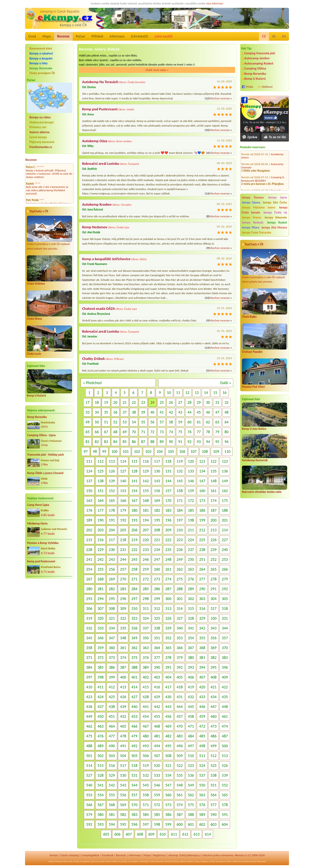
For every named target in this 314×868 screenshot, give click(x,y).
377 (157, 658)
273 (157, 579)
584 (146, 815)
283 (123, 589)
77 (199, 432)
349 (134, 638)
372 (101, 658)
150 (89, 491)
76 (189, 432)
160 (202, 491)
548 (180, 785)
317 (213, 608)
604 (225, 824)
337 (146, 628)
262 (180, 569)
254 (89, 569)
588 (191, 815)
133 (191, 471)
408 (213, 677)
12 (187, 393)
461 (225, 716)
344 (225, 628)
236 (180, 550)
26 (171, 402)
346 (101, 638)
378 (168, 658)
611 (174, 834)
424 (101, 697)
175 (225, 500)
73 (162, 432)
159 (191, 491)
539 (225, 775)
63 (217, 422)
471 (191, 726)
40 (152, 412)
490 (112, 746)
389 (146, 667)
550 (202, 785)
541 (101, 785)
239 (213, 550)
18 (97, 402)
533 (157, 775)
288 (180, 589)
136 (225, 471)
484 (191, 736)
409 (225, 677)
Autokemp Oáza (95, 141)
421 (213, 687)
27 (180, 402)
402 (146, 677)
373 (112, 658)
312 (157, 608)
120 (191, 461)
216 (101, 540)
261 (168, 569)
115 (134, 461)
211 (191, 530)
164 (101, 500)
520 (157, 765)
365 (168, 648)
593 (101, 824)
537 (202, 775)
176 (89, 510)
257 (123, 569)
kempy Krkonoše (276, 218)
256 (112, 569)
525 (213, 765)
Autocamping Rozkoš (259, 63)
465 (123, 726)
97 (86, 451)
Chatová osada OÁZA (99, 309)
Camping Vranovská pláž (260, 53)
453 (134, 716)
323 (134, 618)
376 (146, 658)
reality (114, 861)
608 (140, 834)
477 (112, 736)
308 (112, 608)
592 (89, 824)
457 (180, 716)
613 (196, 834)
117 (157, 461)
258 (134, 569)
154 (134, 491)
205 (123, 530)
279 (225, 579)
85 (125, 442)
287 (168, 589)
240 (225, 550)
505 (134, 756)
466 (134, 726)
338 (157, 628)
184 (180, 510)
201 (225, 520)
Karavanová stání (41, 48)
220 (146, 540)
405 (180, 677)
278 (213, 579)
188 (225, 510)
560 (168, 795)
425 (112, 697)
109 (216, 451)
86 (134, 442)
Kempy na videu (40, 117)
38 (134, 412)
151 (101, 491)
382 (213, 658)
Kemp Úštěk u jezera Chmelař (45, 473)
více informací (215, 3)
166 (123, 500)
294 (101, 599)
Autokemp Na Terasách (100, 82)
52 (115, 422)
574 (180, 805)
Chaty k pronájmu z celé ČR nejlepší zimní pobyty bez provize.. (49, 233)
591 (225, 815)
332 (89, 628)
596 (134, 824)
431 (180, 697)
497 (191, 746)
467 (146, 726)
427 (134, 697)
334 (112, 628)
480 (146, 736)
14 (206, 393)
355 (202, 638)
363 (146, 648)
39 (143, 412)
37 (125, 412)
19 (106, 402)
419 (191, 687)
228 (89, 550)
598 (157, 824)
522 (180, 765)
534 (168, 775)
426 (123, 697)
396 (225, 667)
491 (123, 746)
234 (157, 550)
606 (117, 834)
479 (134, 736)
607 (129, 834)
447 (213, 707)
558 (146, 795)
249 (180, 559)
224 (191, 540)
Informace (117, 36)
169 (157, 500)
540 (89, 785)
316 (202, 608)
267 (89, 579)
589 (202, 815)
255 (101, 569)
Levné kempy (38, 137)
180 (134, 510)
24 (152, 402)
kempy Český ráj (275, 212)
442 (157, 707)
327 (180, 618)
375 (134, 658)
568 (112, 805)
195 (157, 520)
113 (112, 461)
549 (191, 785)
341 (191, 628)
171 (180, 500)
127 (123, 471)
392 (180, 667)
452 (123, 716)
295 (112, 599)
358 (89, 648)
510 (191, 756)
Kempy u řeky (38, 63)
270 (123, 579)
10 (169, 393)
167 (134, 500)
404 (168, 677)
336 (134, 628)
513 (225, 756)
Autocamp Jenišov (257, 58)
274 (168, 579)
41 (162, 412)
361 (123, 648)
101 (126, 451)
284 (134, 589)
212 (202, 530)
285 (146, 589)
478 (123, 736)
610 (163, 834)
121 (202, 461)
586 (168, 815)
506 (146, 756)
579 (89, 815)
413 (123, 687)
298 (146, 599)
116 (146, 461)
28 (189, 402)
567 (101, 805)
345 (89, 638)
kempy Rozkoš (277, 223)
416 (157, 687)
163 (89, 500)
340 (180, 628)
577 (213, 805)
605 (106, 834)
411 (101, 687)
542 (112, 785)
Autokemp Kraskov (97, 204)
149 (225, 481)
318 (225, 608)
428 (146, 697)
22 (134, 402)
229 (101, 550)
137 (89, 481)
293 (89, 599)
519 (146, 765)
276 (191, 579)
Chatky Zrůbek (93, 359)
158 (180, 491)
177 (101, 510)
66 (97, 432)
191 (112, 520)
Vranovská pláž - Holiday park (46, 455)
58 (171, 422)
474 (225, 726)
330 (213, 618)
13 (197, 393)
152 (112, 491)
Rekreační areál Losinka (101, 164)
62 (208, 422)
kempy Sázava (251, 202)
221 (157, 540)
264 (202, 569)
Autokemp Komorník (255, 460)
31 (217, 402)
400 (123, 677)
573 (168, 805)
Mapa (46, 36)
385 (101, 667)
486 (213, 736)
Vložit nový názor (157, 70)
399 (112, 677)
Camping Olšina (255, 68)
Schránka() (140, 36)
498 (202, 746)
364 (157, 648)
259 (146, 569)
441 (146, 707)
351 (157, 638)
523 (191, 765)
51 (106, 422)
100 (114, 451)
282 (112, 589)
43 (180, 412)
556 (123, 795)
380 (191, 658)
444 (180, 707)
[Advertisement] (265, 572)
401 (134, 677)
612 (185, 834)
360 (112, 648)
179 (123, 510)
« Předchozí (92, 383)
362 (134, 648)
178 (112, 510)
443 (168, 707)
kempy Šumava (253, 197)
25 (162, 402)
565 (225, 795)
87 (143, 442)
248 (168, 559)
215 (89, 540)
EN (284, 36)
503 (112, 756)
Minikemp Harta (37, 524)
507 (157, 756)
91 (180, 442)
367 (191, 648)
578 (225, 805)
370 (225, 648)
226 (213, 540)
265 (213, 569)
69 (125, 432)
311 (146, 608)
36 (115, 412)
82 (97, 442)
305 (225, 599)
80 (226, 432)
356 (213, 638)
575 (191, 805)
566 (89, 805)
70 (134, 432)
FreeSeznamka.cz (41, 147)
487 (225, 736)
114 (123, 461)
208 (157, 530)
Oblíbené (267, 87)
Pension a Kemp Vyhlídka (43, 543)
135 (213, 471)
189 (89, 520)
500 (225, 746)
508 (168, 756)
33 (88, 412)
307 (101, 608)
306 (89, 608)
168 (146, 500)
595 (123, 824)
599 (168, 824)
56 (152, 422)
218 (123, 540)
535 (180, 775)
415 (146, 687)
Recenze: (31, 160)
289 (191, 589)
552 (225, 785)
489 (101, 746)
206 (134, 530)
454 (146, 716)
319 (89, 618)
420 (202, 687)
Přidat (250, 87)
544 (134, 785)
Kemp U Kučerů (36, 396)
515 (101, 765)
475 (89, 736)
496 (180, 746)
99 (104, 451)
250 (191, 559)
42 (171, 412)
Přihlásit (97, 36)
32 (226, 402)
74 (171, 432)
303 (202, 599)
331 (225, 618)
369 (213, 648)
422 (225, 687)
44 (189, 412)
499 (213, 746)
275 (180, 579)
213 (213, 530)
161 (213, 491)
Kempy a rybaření (41, 53)
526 (225, 765)
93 (199, 442)
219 (134, 540)
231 (123, 550)
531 (134, 775)
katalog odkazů (179, 861)
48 (226, 412)
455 (157, 716)
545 (146, 785)
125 (101, 471)
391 (168, 667)
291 (213, 589)
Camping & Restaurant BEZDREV (263, 175)
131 (168, 471)
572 (157, 805)
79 (217, 432)
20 (115, 402)
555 (112, 795)
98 (95, 451)
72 (152, 432)
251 (202, 559)
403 (157, 677)
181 (146, 510)
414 (134, 687)
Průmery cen (38, 127)
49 (88, 422)
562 (191, 795)
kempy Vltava (251, 228)
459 (202, 716)
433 (202, 697)
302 (191, 599)
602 (202, 824)
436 (89, 707)
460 (213, 716)
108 (205, 451)
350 (146, 638)
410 (89, 687)
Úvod (32, 36)
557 (134, 795)
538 (213, 775)
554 (101, 795)
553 (89, 795)
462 (89, 726)
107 (193, 451)
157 (168, 491)
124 (89, 471)
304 (213, 599)
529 (112, 775)
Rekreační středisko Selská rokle (262, 492)
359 (101, 648)
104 (160, 451)
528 (101, 775)
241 (89, 559)
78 (208, 432)
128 (134, 471)
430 (168, 697)
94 (208, 442)
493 (146, 746)
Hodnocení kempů (42, 122)
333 (101, 628)
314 (180, 608)
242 (101, 559)
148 (213, 481)
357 (225, 638)
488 (89, 746)
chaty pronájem (218, 861)
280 (89, 589)
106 (182, 451)
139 (112, 481)
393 (191, 667)
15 (215, 393)
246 (146, 559)
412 (112, 687)
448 (225, 707)
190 (101, 520)
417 (168, 687)
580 (101, 815)
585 (157, 815)
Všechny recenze (219, 98)
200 (213, 520)
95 (217, 442)
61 (199, 422)
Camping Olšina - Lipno (41, 435)
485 (202, 736)
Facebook (108, 855)
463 (101, 726)
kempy (54, 855)
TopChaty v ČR (39, 211)
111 (89, 461)
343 (213, 628)
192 (123, 520)
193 (134, 520)
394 (202, 667)
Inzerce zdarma (39, 132)
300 (168, 599)
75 (180, 432)
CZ (264, 36)
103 (148, 451)
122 (213, 461)
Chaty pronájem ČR (42, 73)
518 (134, 765)
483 (180, 736)
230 (112, 550)
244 (123, 559)
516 (112, 765)
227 (225, 540)
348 (123, 638)
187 (213, 510)
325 (157, 618)
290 (202, 589)
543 (123, 785)
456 (168, 716)
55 (143, 422)
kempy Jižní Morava (274, 228)
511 (202, 756)
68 (115, 432)
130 (157, 471)
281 (101, 589)
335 (123, 628)
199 (202, 520)
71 (143, 432)
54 (134, 422)
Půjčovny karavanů (42, 142)
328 (191, 618)
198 (191, 520)
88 (152, 442)
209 (168, 530)
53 (125, 422)
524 (202, 765)
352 (168, 638)
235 (168, 550)
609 (151, 834)
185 (191, 510)
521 (168, 765)
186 (202, 510)
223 (180, 540)
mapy (196, 861)
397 (89, 677)
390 (157, 667)
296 (123, 599)
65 (88, 432)
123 (225, 461)
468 (157, 726)
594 (112, 824)
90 (171, 442)
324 (146, 618)
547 (168, 785)
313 (168, 608)
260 (157, 569)
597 (146, 824)
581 (112, 815)
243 (112, 559)
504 (123, 756)
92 (189, 442)
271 (134, 579)
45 (199, 412)
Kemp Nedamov (95, 227)
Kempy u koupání (41, 58)
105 (171, 451)
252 (213, 559)
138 (101, 481)
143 (157, 481)
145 (180, 481)
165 (112, 500)
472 (202, 726)
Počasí (81, 36)
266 (225, 569)
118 (168, 461)
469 (168, 726)
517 (123, 765)
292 (225, 589)
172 (191, 500)
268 (101, 579)
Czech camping (69, 855)
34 (97, 412)
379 (180, 658)
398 (101, 677)
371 (89, 658)
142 (146, 481)
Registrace (159, 855)
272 (146, 579)
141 (134, 481)
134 (202, 471)
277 (202, 579)
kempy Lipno (278, 197)
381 (202, 658)
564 (213, 795)
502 (101, 756)
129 (146, 471)
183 (168, 510)
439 (123, 707)
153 (123, 491)
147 (202, 481)
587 (180, 815)
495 (168, 746)
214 (225, 530)
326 (168, 618)
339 (168, 628)
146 (191, 481)
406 (191, 677)
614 (208, 834)
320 (101, 618)
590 (213, 815)
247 (157, 559)
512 (213, 756)
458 (191, 716)
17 (88, 402)
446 (202, 707)
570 (134, 805)
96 (226, 442)
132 (180, 471)
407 (202, 677)
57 (162, 422)
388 (134, 667)
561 (180, 795)
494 (157, 746)
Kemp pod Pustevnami (41, 561)
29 (199, 402)
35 (106, 412)
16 (224, 393)
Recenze (63, 36)
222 (168, 540)
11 (178, 393)
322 (123, 618)
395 (213, 667)
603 (213, 824)
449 (89, 716)
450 (101, 716)
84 (115, 442)
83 (106, 442)
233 (146, 550)
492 (134, 746)
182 (157, 510)
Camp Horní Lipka (38, 505)
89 (162, 442)
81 (88, 442)
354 (191, 638)
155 (146, 491)
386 (112, 667)
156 (157, 491)
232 (134, 550)
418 (180, 687)
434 (213, 697)
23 (143, 402)
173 (202, 500)
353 (180, 638)
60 (189, 422)
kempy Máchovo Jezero (259, 207)
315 (191, 608)
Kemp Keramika (37, 417)
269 (112, 579)
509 (180, 756)
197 (180, 520)
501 (89, 756)
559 (157, 795)
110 (227, 451)
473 (213, 726)
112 (101, 461)
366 (180, 648)
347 (112, 638)
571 (146, 805)
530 (123, 775)
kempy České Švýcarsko (257, 233)
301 (180, 599)
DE (274, 36)
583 (134, 815)
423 (89, 697)
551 (213, 785)
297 (134, 599)
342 (202, 628)
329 (202, 618)
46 (208, 412)
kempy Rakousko (258, 861)
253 (225, 559)
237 (191, 550)
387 (123, 667)
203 (101, 530)
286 (157, 589)
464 (112, 726)
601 (191, 824)
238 (202, 550)
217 (112, 540)
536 (191, 775)
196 (168, 520)
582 (123, 815)
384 (89, 667)
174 (213, 500)
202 (89, 530)
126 (112, 471)
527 (89, 775)
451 (112, 716)
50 (97, 422)
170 (168, 500)
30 (208, 402)
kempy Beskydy (253, 223)
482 (168, 736)
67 (106, 432)
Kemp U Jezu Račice (254, 429)
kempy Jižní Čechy (275, 202)
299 (157, 599)
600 (180, 824)
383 (225, 658)
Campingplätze (90, 855)
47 (217, 412)
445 (191, 707)
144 (168, 481)
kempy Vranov (252, 218)
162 (225, 491)
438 (112, 707)
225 (202, 540)
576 (202, 805)
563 (202, 795)
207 (146, 530)
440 (134, 707)
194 (146, 520)
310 (134, 608)
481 (157, 736)
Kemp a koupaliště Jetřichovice (106, 259)
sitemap (173, 855)
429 (157, 697)
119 (180, 461)
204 (112, 530)
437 (101, 707)
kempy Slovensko (41, 68)
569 (123, 805)
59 (180, 422)
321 (112, 618)
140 (123, 481)
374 (123, 658)
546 (157, 785)
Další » (226, 383)
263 (191, 569)
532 (146, 775)
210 (180, 530)
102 (137, 451)
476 (101, 736)
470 (180, 726)
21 (125, 402)
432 (191, 697)
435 (225, 697)
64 (226, 422)
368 (202, 648)
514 (89, 765)
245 (134, 559)
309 (123, 608)
